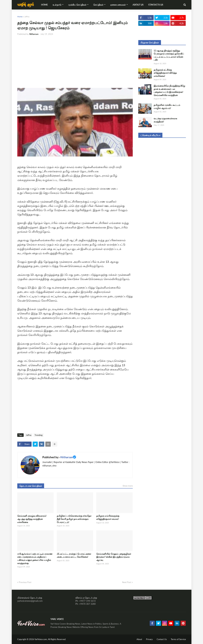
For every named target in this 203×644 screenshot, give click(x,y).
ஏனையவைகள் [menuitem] (118, 5)
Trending (39, 435)
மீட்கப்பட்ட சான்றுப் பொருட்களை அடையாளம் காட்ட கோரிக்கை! (74, 555)
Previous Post (25, 582)
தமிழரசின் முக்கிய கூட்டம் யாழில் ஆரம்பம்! (167, 107)
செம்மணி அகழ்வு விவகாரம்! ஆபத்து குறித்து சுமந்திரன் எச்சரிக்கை (32, 519)
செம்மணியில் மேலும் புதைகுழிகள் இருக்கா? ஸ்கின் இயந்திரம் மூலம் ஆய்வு (114, 557)
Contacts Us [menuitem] (156, 5)
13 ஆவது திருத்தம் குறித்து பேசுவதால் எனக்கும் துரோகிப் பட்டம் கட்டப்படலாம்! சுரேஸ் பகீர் (169, 55)
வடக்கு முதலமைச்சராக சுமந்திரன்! (165, 120)
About (139, 639)
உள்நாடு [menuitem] (57, 5)
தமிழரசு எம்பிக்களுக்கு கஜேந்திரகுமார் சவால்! (108, 517)
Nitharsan (67, 457)
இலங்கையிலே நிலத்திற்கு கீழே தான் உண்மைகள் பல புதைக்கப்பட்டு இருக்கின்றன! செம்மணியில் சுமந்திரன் (169, 90)
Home (20, 17)
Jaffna (27, 17)
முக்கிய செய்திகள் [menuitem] (77, 5)
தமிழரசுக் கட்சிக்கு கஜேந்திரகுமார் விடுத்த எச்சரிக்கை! (165, 73)
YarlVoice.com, (41, 639)
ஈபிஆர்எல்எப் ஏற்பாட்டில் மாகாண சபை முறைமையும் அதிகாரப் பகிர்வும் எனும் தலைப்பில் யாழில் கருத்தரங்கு (35, 558)
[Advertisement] (75, 62)
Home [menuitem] (44, 5)
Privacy (149, 639)
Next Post (127, 582)
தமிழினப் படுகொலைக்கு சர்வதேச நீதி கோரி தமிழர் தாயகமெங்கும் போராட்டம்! (74, 519)
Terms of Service (178, 639)
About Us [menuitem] (138, 5)
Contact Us (162, 639)
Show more (128, 486)
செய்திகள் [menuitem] (98, 5)
